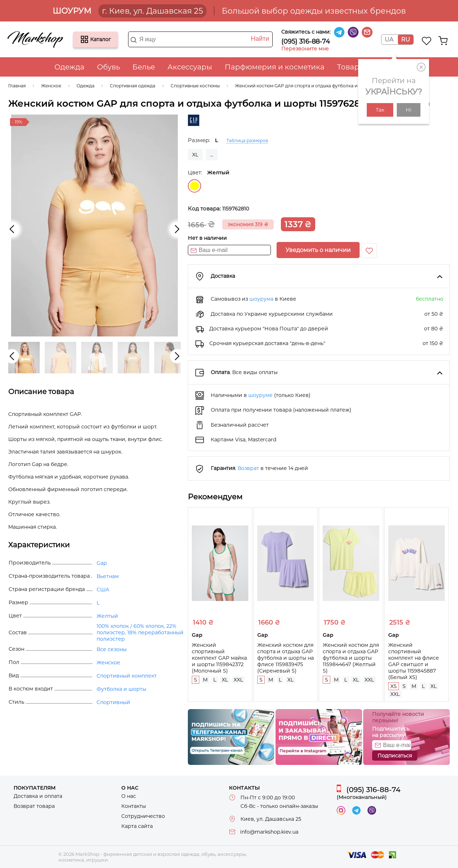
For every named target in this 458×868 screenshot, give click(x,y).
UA (389, 40)
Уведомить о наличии (318, 250)
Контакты (134, 806)
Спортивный (113, 702)
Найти (260, 39)
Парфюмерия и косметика (275, 67)
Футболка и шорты (121, 689)
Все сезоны (112, 649)
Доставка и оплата (38, 796)
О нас (129, 796)
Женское (108, 663)
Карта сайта (137, 826)
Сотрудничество (143, 816)
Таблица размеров (247, 140)
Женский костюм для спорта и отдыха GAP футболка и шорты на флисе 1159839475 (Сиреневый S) (286, 658)
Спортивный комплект (127, 676)
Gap (102, 563)
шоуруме (260, 395)
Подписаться (395, 756)
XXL (238, 680)
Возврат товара (34, 806)
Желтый (194, 186)
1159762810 (236, 209)
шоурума (261, 299)
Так (380, 110)
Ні (409, 110)
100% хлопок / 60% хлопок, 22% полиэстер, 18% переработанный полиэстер (140, 632)
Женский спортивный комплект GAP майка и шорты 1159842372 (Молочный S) (219, 658)
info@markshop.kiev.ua (269, 832)
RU (406, 40)
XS (394, 686)
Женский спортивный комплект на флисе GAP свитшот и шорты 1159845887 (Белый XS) (414, 661)
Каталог (84, 39)
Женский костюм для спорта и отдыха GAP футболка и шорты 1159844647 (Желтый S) (351, 658)
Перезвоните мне (305, 49)
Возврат (248, 468)
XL (195, 155)
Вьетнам (108, 576)
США (103, 590)
